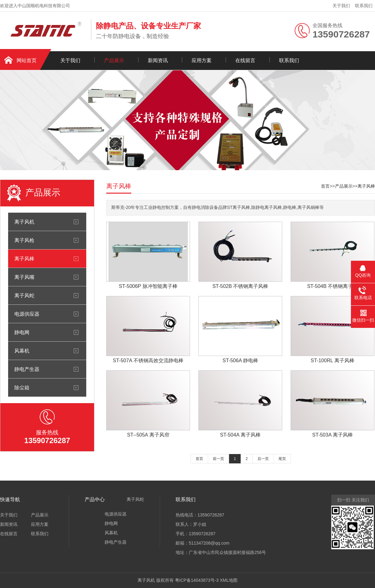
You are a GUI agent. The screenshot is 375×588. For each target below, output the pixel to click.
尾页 (282, 459)
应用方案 (202, 60)
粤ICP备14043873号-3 (197, 580)
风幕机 (22, 351)
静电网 (22, 332)
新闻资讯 (158, 60)
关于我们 (341, 6)
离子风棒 (24, 259)
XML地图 (229, 580)
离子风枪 (24, 240)
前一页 (218, 459)
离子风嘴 (24, 277)
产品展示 (114, 60)
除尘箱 (22, 388)
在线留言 (245, 60)
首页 (325, 186)
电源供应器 (27, 314)
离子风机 (24, 222)
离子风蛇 (24, 295)
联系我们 (364, 6)
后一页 (263, 459)
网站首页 (27, 60)
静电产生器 (27, 369)
